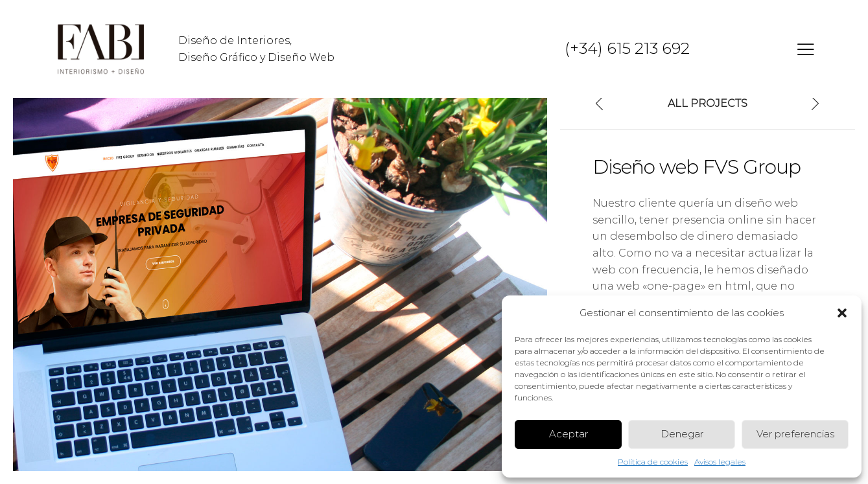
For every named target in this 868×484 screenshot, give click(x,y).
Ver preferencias (795, 434)
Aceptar (569, 434)
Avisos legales (720, 462)
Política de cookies (653, 462)
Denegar (682, 434)
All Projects (708, 103)
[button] (842, 313)
